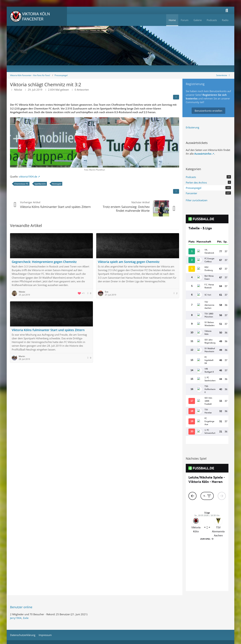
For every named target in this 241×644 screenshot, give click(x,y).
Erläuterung (192, 127)
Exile (26, 568)
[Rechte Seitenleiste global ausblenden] (224, 75)
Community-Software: (121, 596)
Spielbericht (40, 184)
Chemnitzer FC (21, 184)
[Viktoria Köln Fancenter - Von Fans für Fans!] (37, 16)
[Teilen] (176, 97)
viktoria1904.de (28, 177)
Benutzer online (21, 557)
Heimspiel (57, 184)
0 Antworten (82, 90)
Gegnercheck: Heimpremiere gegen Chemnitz (44, 262)
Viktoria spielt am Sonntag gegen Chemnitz (129, 262)
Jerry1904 (16, 568)
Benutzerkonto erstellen (208, 111)
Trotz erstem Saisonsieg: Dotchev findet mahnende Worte (126, 209)
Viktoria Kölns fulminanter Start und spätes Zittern (55, 207)
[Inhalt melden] (176, 191)
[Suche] (227, 10)
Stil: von (121, 601)
